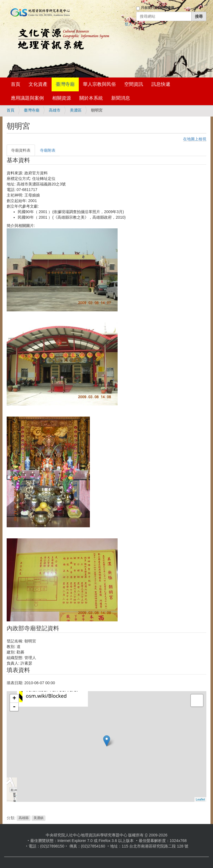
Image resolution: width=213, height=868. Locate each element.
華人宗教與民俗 (99, 84)
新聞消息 (121, 98)
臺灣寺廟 (65, 84)
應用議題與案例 (27, 98)
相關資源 (62, 98)
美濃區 (76, 110)
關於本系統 (91, 98)
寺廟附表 (48, 150)
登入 (128, 24)
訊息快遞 (161, 84)
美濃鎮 (39, 818)
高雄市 (55, 110)
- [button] (14, 707)
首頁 (16, 84)
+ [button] (14, 699)
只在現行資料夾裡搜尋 (158, 8)
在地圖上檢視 (195, 139)
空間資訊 (134, 84)
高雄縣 (24, 818)
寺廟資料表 (21, 150)
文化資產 (38, 84)
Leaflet (200, 799)
